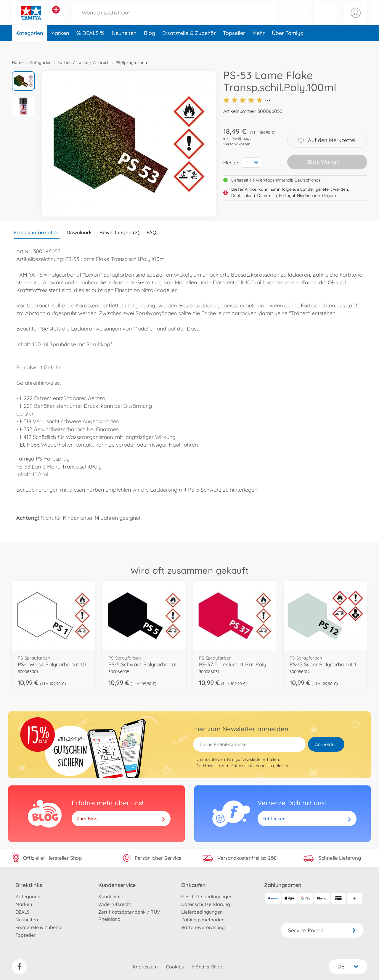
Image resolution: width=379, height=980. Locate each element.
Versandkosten (237, 144)
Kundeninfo (111, 896)
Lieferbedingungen (202, 912)
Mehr (258, 45)
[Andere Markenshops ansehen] (56, 16)
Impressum (145, 967)
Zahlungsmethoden (203, 920)
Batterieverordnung (203, 927)
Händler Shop (207, 967)
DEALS (91, 45)
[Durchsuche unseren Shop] (174, 19)
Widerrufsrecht (115, 904)
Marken (60, 45)
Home (18, 62)
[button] (325, 19)
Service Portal (322, 930)
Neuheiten (124, 45)
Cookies (175, 967)
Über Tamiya (288, 45)
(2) (246, 100)
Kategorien (29, 45)
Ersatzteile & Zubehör (189, 45)
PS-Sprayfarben (131, 62)
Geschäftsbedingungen (207, 896)
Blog (150, 45)
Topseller (234, 45)
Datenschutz (243, 766)
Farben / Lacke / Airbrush (83, 62)
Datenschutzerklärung (206, 904)
